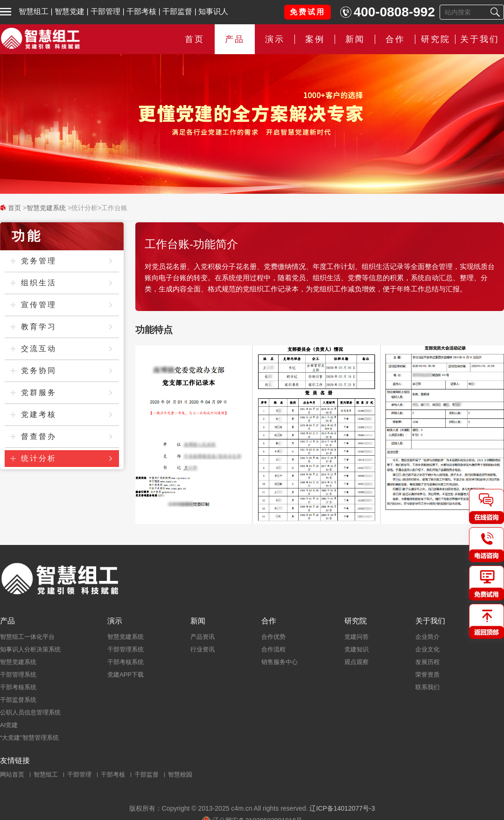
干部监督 (177, 11)
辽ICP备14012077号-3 (342, 808)
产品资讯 (203, 637)
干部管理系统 (18, 675)
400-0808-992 (394, 12)
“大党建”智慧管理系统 (29, 738)
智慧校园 (180, 774)
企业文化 (427, 649)
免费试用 (308, 12)
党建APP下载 (126, 675)
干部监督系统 (18, 700)
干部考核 (141, 11)
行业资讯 (203, 649)
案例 (315, 39)
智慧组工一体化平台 (27, 637)
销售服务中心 (280, 662)
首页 (195, 39)
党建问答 (357, 637)
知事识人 (213, 11)
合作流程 (273, 649)
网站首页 (12, 774)
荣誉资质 (427, 675)
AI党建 (9, 725)
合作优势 (273, 637)
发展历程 (427, 662)
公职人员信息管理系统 (30, 712)
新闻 (355, 39)
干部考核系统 (18, 687)
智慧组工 (34, 11)
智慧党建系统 (46, 208)
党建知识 (357, 649)
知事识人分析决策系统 (30, 649)
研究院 (436, 39)
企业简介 (427, 637)
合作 (395, 39)
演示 (275, 39)
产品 (235, 39)
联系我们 (427, 687)
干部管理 (105, 11)
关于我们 (480, 39)
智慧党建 (70, 11)
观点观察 (357, 662)
